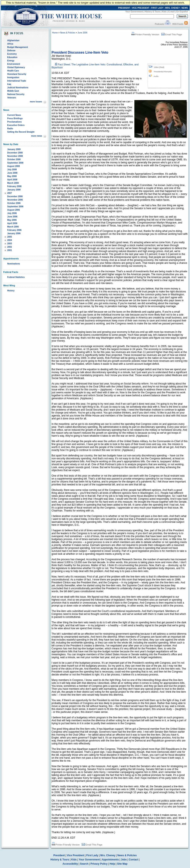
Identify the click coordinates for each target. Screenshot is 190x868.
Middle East (13, 91)
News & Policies (68, 33)
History (11, 291)
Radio (10, 129)
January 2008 (14, 190)
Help (112, 864)
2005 (10, 237)
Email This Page (172, 34)
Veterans (12, 98)
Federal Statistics (16, 277)
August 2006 (14, 210)
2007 (10, 193)
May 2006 (12, 220)
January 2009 (14, 149)
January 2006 (14, 233)
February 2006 (14, 230)
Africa (10, 44)
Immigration (13, 77)
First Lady (92, 855)
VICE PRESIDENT (141, 8)
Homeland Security (17, 74)
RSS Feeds (178, 24)
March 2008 (13, 183)
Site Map (122, 864)
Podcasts (159, 24)
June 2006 (12, 217)
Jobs (124, 860)
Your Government (134, 12)
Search (84, 864)
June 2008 (12, 173)
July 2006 (12, 213)
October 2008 (14, 159)
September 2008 (15, 163)
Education (12, 57)
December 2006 (15, 196)
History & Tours (152, 12)
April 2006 (12, 223)
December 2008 (15, 153)
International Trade (17, 81)
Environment (14, 64)
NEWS (185, 8)
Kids (164, 12)
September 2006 (15, 207)
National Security (16, 94)
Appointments (110, 860)
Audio (156, 76)
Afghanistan (13, 40)
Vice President (75, 855)
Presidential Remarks (163, 72)
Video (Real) (159, 67)
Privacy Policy (99, 864)
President (59, 855)
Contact (134, 860)
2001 (10, 250)
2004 (10, 240)
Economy (12, 54)
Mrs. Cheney (108, 855)
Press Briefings (15, 118)
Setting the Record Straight (21, 132)
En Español (182, 12)
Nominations (14, 264)
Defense (11, 51)
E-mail (172, 12)
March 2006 (13, 227)
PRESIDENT (124, 8)
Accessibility (70, 864)
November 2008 (15, 156)
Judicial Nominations (18, 88)
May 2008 (12, 176)
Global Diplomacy (16, 67)
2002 (10, 247)
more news (37, 136)
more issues (36, 102)
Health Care (13, 71)
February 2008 (14, 186)
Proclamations (15, 122)
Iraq (9, 84)
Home (55, 33)
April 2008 (12, 180)
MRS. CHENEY (172, 8)
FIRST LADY (157, 8)
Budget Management (18, 47)
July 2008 (12, 170)
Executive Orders (16, 125)
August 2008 (14, 166)
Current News (14, 115)
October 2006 (14, 203)
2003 (10, 244)
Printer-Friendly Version (145, 34)
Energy (11, 61)
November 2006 (15, 200)
